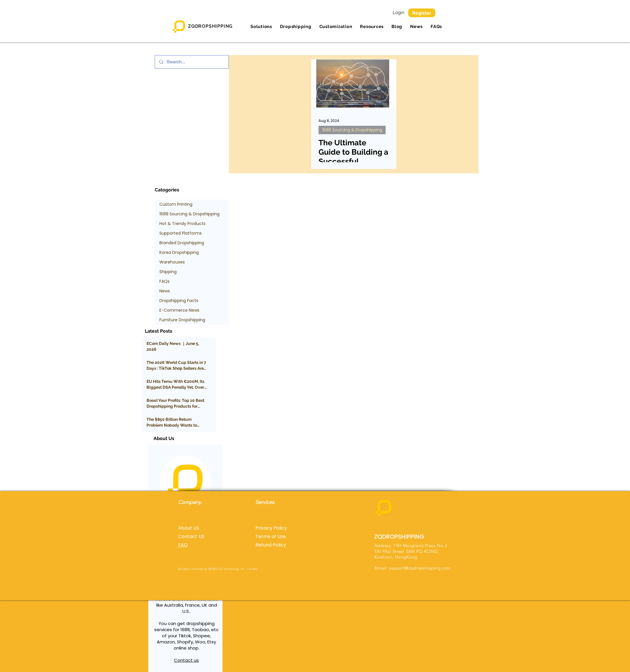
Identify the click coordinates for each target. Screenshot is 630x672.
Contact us (186, 660)
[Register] (422, 13)
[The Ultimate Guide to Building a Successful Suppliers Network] (354, 84)
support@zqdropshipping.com (420, 568)
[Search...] (192, 62)
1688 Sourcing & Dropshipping (352, 130)
